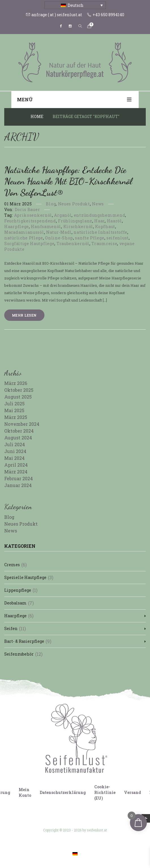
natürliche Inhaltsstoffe (100, 232)
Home (37, 116)
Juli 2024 (15, 444)
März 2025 (16, 417)
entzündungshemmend (100, 215)
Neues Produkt (74, 204)
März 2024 (16, 472)
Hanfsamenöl (46, 227)
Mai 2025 (14, 410)
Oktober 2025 (19, 390)
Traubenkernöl (73, 244)
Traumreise (104, 244)
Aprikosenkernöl (33, 215)
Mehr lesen (24, 315)
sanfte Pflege (90, 238)
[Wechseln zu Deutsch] (75, 853)
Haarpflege (17, 227)
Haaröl (114, 221)
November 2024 (22, 424)
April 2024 (16, 465)
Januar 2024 (18, 485)
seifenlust (118, 238)
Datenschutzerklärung (63, 792)
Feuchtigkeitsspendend (30, 221)
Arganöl (63, 215)
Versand (132, 792)
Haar (99, 221)
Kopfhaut (105, 227)
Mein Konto (25, 792)
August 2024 (18, 438)
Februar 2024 (19, 478)
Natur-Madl (59, 232)
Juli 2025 (14, 404)
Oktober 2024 (19, 431)
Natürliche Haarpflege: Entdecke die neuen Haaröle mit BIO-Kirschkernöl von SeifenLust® (68, 181)
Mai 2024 (14, 458)
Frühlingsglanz (75, 221)
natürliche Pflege (24, 238)
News (98, 204)
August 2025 (18, 397)
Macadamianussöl (24, 232)
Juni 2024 (15, 451)
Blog (51, 204)
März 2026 (16, 383)
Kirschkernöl (78, 227)
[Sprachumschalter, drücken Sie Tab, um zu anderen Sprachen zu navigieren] (75, 5)
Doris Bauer (27, 209)
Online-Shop (59, 238)
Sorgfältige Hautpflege (29, 244)
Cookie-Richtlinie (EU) (105, 792)
